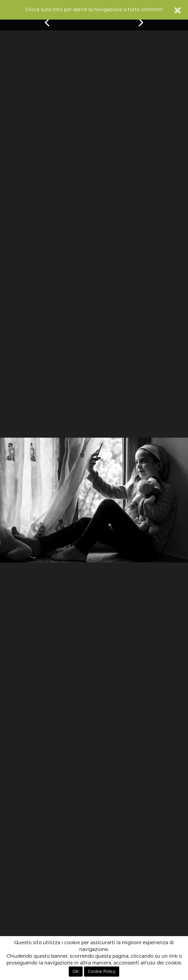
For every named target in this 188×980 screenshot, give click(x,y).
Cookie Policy (102, 972)
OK (76, 972)
